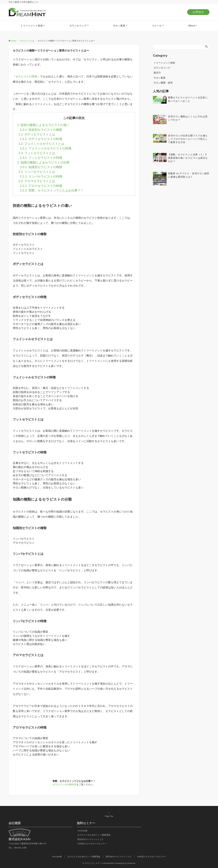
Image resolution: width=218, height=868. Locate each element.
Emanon (131, 863)
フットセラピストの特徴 (41, 158)
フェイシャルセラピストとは (41, 144)
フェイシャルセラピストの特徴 (46, 148)
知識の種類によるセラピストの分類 (43, 162)
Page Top (109, 814)
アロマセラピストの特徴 (41, 186)
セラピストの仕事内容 (64, 784)
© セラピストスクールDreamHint (99, 863)
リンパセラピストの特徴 (41, 176)
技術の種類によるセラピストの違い (43, 125)
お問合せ (198, 12)
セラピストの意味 (26, 76)
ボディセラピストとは (37, 134)
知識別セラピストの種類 (41, 167)
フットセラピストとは (37, 153)
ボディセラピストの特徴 (41, 139)
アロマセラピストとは (37, 181)
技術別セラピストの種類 (41, 130)
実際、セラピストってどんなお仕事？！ (52, 190)
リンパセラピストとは (37, 172)
